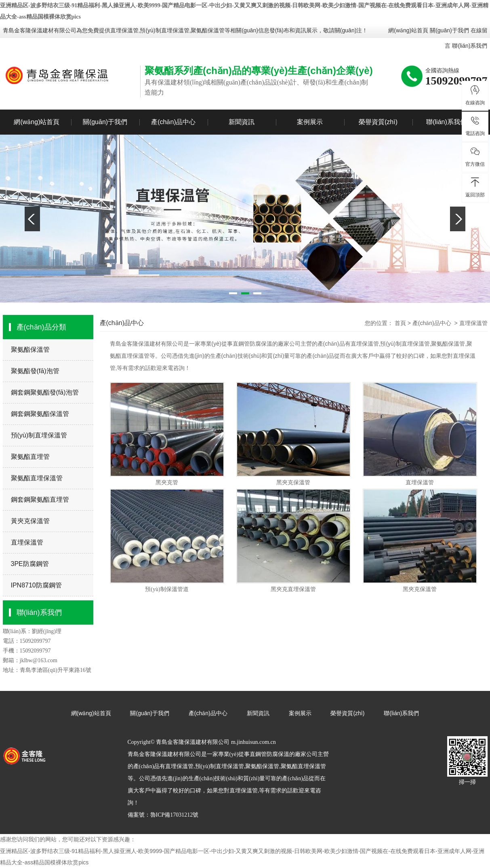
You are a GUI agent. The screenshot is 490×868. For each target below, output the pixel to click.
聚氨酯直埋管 (30, 457)
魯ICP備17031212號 (175, 815)
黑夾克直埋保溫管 (293, 589)
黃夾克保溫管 (30, 521)
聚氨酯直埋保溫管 (37, 478)
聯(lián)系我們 (470, 46)
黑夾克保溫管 (293, 483)
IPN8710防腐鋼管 (36, 585)
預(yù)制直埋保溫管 (39, 435)
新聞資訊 (242, 122)
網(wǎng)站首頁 (408, 30)
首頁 (400, 323)
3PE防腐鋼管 (30, 564)
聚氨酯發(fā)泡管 (35, 371)
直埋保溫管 (124, 30)
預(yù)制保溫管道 (167, 589)
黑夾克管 (167, 483)
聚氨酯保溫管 (30, 350)
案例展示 (310, 122)
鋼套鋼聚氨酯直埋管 (40, 499)
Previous (32, 219)
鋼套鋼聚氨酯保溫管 (40, 414)
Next (458, 219)
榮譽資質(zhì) (378, 122)
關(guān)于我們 (449, 30)
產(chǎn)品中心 (173, 122)
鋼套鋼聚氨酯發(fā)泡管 (45, 392)
